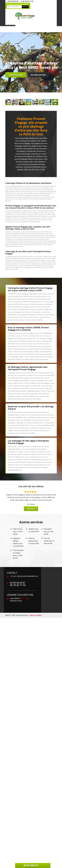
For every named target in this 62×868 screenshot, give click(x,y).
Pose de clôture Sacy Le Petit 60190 (49, 541)
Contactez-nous (16, 75)
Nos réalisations (38, 75)
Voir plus (31, 509)
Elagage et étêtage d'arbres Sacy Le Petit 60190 (18, 542)
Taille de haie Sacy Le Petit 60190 (18, 532)
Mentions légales (36, 615)
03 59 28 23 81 (13, 1)
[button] (29, 91)
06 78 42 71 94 (27, 1)
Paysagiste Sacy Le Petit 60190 (48, 532)
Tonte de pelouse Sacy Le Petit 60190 (34, 541)
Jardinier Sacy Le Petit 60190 (34, 530)
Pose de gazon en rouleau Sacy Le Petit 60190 (18, 554)
